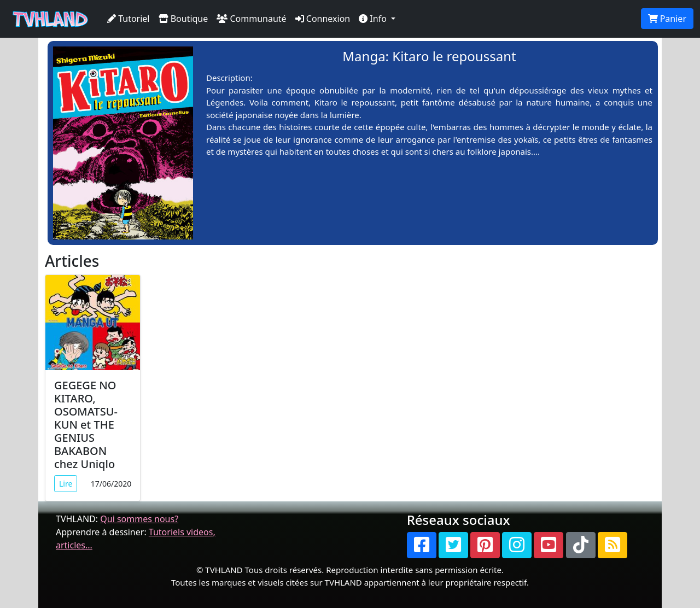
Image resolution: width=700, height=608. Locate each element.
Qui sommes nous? (139, 519)
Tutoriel (129, 19)
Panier (667, 19)
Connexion (323, 19)
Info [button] (374, 19)
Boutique (183, 19)
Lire (66, 484)
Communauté (251, 19)
